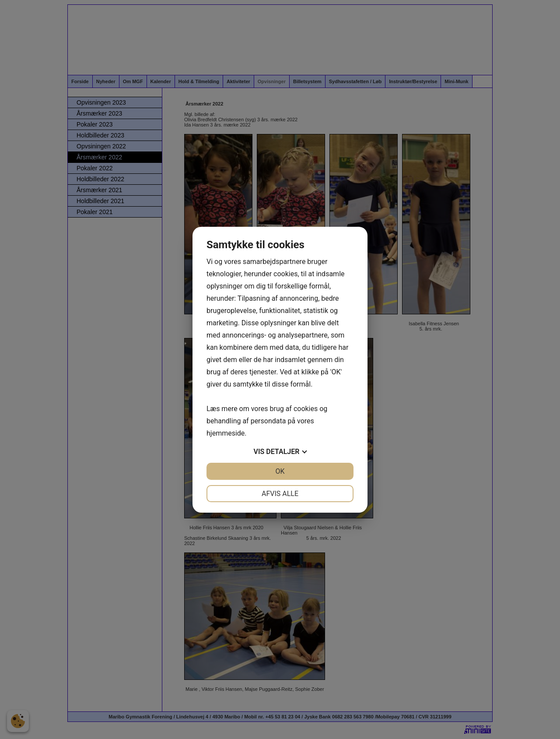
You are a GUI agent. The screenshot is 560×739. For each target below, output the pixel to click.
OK (280, 471)
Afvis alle (280, 494)
